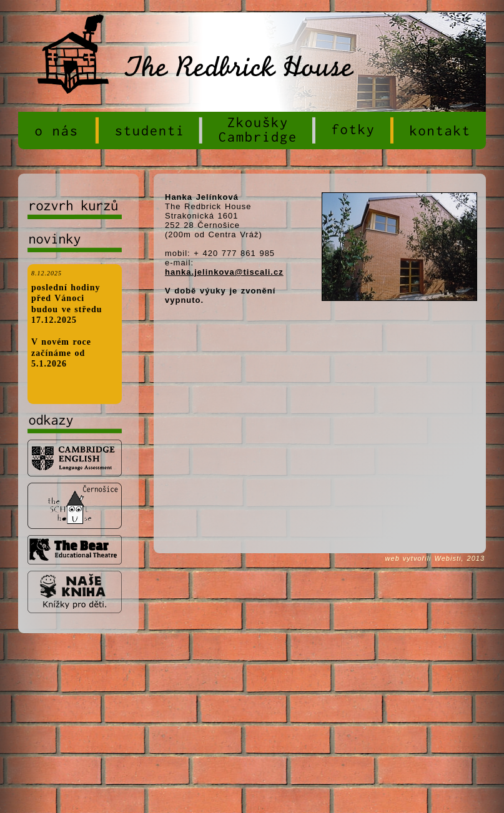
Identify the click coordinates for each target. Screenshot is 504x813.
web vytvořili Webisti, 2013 (435, 558)
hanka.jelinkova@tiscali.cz (224, 272)
